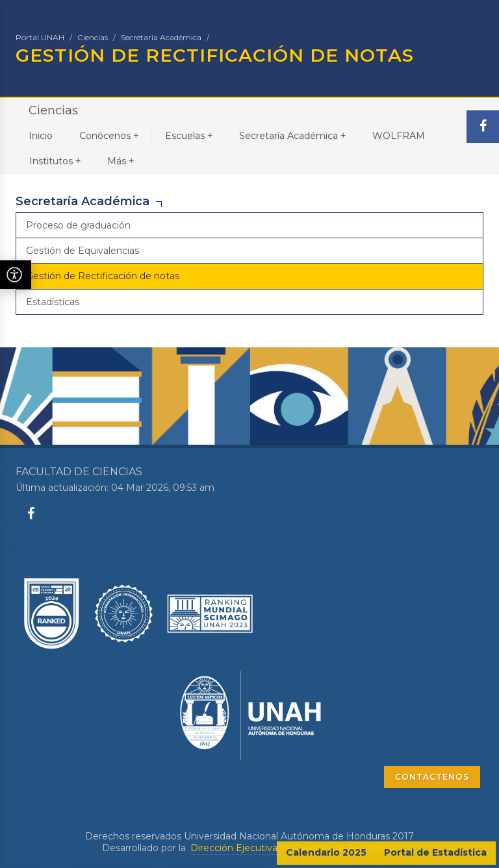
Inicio (41, 136)
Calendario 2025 (326, 852)
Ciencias (93, 37)
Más (121, 161)
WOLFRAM (399, 136)
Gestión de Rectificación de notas (103, 276)
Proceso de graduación (78, 225)
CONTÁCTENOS (432, 777)
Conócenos (109, 135)
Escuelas (189, 135)
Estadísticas (53, 302)
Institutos (55, 161)
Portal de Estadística (435, 852)
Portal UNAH (40, 37)
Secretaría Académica (161, 37)
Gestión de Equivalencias (83, 251)
